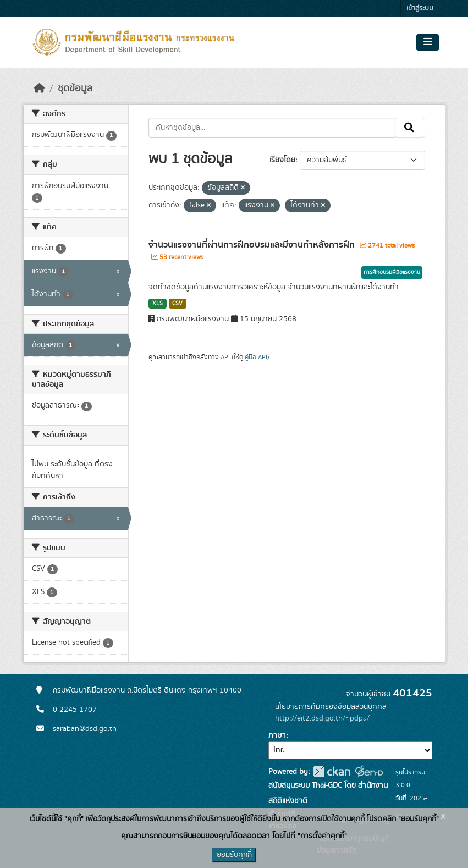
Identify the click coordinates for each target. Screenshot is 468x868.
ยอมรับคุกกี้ (234, 855)
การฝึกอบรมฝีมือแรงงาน (392, 272)
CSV (177, 304)
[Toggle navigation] (428, 42)
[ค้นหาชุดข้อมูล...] (272, 128)
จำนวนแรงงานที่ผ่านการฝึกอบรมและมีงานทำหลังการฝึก (253, 245)
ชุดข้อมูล (75, 89)
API (225, 357)
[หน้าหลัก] (40, 89)
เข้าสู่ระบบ (420, 9)
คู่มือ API (256, 357)
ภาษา (277, 735)
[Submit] (410, 128)
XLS (158, 304)
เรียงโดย (282, 160)
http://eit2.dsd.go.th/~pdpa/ (322, 718)
